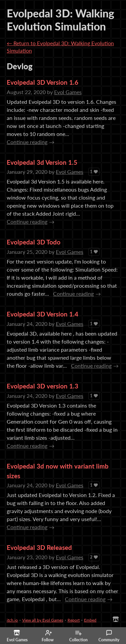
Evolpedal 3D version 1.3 (43, 386)
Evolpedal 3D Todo (34, 242)
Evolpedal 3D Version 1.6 (43, 82)
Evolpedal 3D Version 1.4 (43, 314)
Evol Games (68, 92)
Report (74, 620)
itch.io (12, 620)
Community (109, 636)
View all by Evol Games (43, 620)
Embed (90, 620)
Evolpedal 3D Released (39, 547)
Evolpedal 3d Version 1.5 (42, 162)
